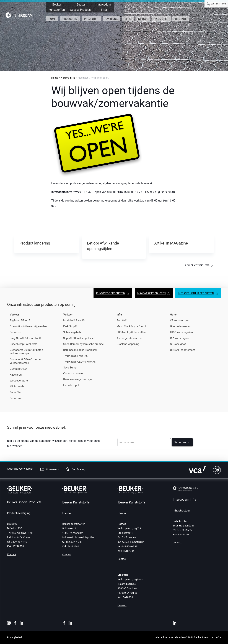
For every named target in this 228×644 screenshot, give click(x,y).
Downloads (52, 469)
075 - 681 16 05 (218, 4)
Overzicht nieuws (198, 265)
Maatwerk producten (151, 293)
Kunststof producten (111, 293)
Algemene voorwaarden (20, 469)
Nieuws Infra (68, 78)
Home (55, 78)
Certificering (78, 469)
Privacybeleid (14, 637)
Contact (12, 554)
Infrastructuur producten (196, 293)
